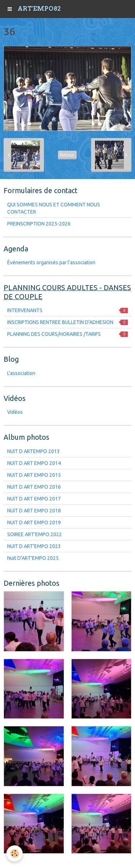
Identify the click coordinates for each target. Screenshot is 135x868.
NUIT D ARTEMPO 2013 (33, 451)
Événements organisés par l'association (51, 262)
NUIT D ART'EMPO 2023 (34, 546)
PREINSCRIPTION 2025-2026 (39, 224)
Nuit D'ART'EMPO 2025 (33, 558)
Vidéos (15, 412)
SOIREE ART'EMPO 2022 (35, 534)
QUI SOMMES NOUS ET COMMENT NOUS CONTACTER (54, 208)
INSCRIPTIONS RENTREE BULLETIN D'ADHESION (67, 322)
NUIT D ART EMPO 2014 (34, 463)
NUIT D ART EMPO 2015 (34, 475)
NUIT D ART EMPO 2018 (34, 511)
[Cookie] (15, 853)
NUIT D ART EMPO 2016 (34, 487)
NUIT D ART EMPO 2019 (34, 522)
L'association (21, 373)
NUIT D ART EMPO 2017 (34, 499)
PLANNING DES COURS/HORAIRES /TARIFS (67, 334)
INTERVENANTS (67, 310)
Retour (67, 155)
